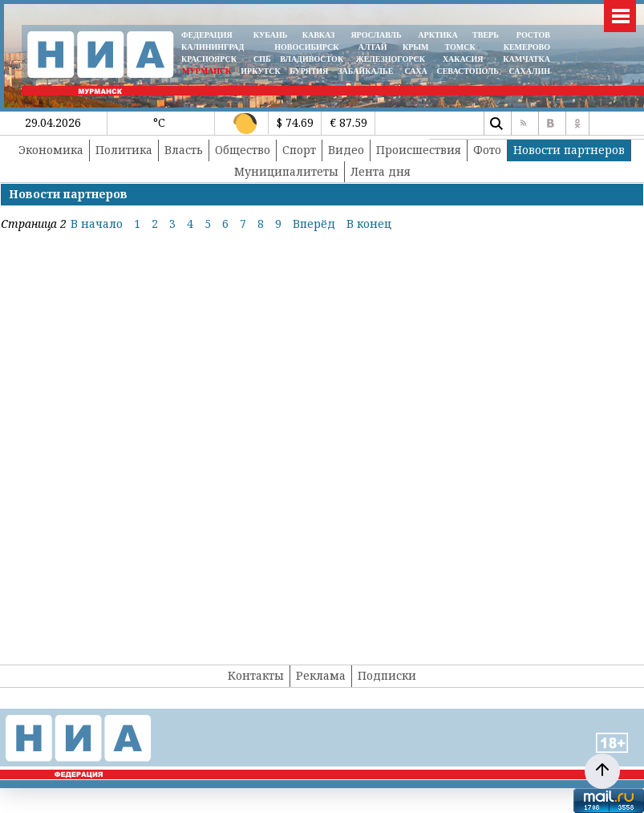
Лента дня (381, 171)
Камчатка (526, 59)
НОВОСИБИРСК (306, 47)
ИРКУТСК (260, 71)
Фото (487, 150)
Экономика (51, 150)
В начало (97, 224)
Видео (346, 150)
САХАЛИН (530, 71)
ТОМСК (462, 47)
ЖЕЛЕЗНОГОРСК (391, 59)
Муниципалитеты (286, 171)
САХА (415, 71)
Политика (124, 150)
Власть (184, 150)
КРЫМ (416, 47)
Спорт (299, 150)
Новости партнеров (569, 150)
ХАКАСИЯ (462, 59)
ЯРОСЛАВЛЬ (376, 35)
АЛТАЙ (373, 47)
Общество (243, 150)
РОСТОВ (533, 35)
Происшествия (419, 150)
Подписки (387, 675)
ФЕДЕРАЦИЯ (207, 35)
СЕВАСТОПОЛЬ (467, 71)
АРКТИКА (438, 35)
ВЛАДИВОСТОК (312, 59)
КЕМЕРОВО (527, 47)
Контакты (256, 675)
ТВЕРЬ (486, 35)
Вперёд (314, 224)
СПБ (262, 59)
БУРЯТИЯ (309, 71)
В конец (369, 224)
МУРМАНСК (207, 71)
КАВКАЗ (319, 35)
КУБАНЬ (270, 35)
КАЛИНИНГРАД (213, 47)
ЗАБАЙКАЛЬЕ (367, 71)
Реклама (321, 675)
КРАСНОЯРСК (209, 59)
